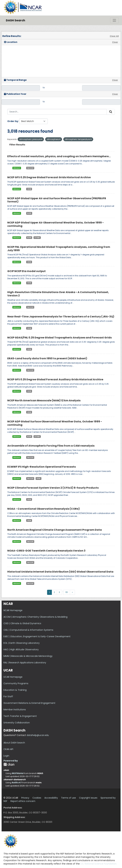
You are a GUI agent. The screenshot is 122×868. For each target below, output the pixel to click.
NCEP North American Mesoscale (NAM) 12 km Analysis (44, 400)
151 (67, 592)
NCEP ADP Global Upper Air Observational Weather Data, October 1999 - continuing (56, 224)
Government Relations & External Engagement (29, 703)
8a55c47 (17, 783)
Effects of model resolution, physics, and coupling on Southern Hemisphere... (59, 156)
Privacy (25, 798)
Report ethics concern (23, 801)
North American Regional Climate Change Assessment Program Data (55, 530)
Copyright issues (88, 798)
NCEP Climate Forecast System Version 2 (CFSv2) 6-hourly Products (53, 488)
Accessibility (51, 798)
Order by (13, 121)
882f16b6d (18, 773)
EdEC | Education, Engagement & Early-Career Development (37, 636)
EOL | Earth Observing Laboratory (22, 643)
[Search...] (57, 112)
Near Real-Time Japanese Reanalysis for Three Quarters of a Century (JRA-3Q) (61, 317)
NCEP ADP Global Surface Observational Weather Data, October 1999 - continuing (55, 423)
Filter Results (17, 145)
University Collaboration (17, 723)
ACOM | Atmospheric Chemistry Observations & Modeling (35, 617)
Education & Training (15, 690)
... (63, 591)
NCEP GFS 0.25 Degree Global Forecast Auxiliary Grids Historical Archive (55, 379)
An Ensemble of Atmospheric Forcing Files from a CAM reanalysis (51, 446)
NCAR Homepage (13, 610)
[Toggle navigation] (114, 20)
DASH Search (16, 20)
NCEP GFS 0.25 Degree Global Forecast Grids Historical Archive (49, 177)
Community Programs (16, 683)
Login (6, 756)
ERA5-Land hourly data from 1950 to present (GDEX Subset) (47, 358)
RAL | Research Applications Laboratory (25, 663)
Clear (115, 42)
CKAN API (8, 749)
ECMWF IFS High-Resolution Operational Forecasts (42, 467)
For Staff (8, 696)
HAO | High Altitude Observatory (21, 649)
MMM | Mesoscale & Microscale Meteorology (28, 656)
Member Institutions (15, 710)
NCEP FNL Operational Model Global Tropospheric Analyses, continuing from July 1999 (59, 249)
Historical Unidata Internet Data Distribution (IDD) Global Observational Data (60, 572)
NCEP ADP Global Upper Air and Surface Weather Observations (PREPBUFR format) (57, 200)
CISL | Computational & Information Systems (28, 630)
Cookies (37, 798)
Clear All (114, 36)
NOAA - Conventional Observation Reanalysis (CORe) (44, 509)
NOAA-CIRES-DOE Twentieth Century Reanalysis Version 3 (46, 551)
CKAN (9, 764)
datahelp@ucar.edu (38, 735)
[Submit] (111, 112)
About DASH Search (14, 743)
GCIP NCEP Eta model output (26, 271)
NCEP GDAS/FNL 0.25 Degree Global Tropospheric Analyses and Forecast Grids (59, 338)
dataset (17, 168)
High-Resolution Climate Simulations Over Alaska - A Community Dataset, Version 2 (58, 294)
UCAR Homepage (13, 677)
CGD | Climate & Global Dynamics (22, 623)
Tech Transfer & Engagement (20, 716)
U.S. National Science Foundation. (99, 864)
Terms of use (68, 798)
